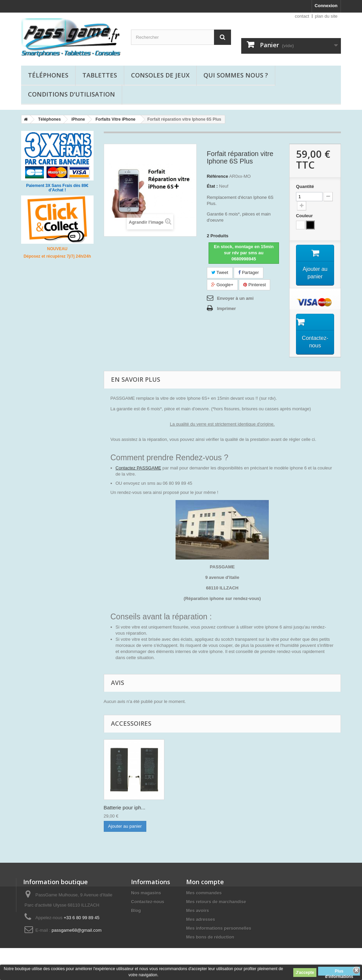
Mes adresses (201, 919)
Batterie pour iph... (125, 807)
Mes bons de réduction (210, 937)
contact (302, 16)
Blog (136, 910)
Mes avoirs (198, 910)
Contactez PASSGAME (138, 468)
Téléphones (48, 75)
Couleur (305, 216)
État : (212, 186)
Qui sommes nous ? (236, 75)
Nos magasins (146, 893)
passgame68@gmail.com (77, 930)
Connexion (326, 6)
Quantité (305, 186)
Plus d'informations (339, 972)
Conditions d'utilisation (71, 94)
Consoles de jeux (160, 75)
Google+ (222, 285)
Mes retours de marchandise (216, 902)
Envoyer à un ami (235, 298)
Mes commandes (204, 893)
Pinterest (254, 285)
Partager (248, 272)
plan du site (326, 16)
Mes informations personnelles (219, 928)
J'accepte (305, 973)
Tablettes (100, 75)
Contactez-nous (148, 902)
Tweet (220, 272)
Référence (218, 176)
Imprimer (227, 308)
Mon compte (205, 882)
